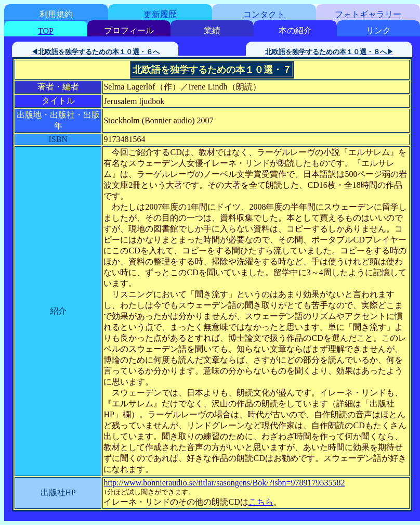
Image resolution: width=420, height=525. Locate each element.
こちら (261, 502)
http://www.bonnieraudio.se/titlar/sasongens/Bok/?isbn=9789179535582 (224, 483)
